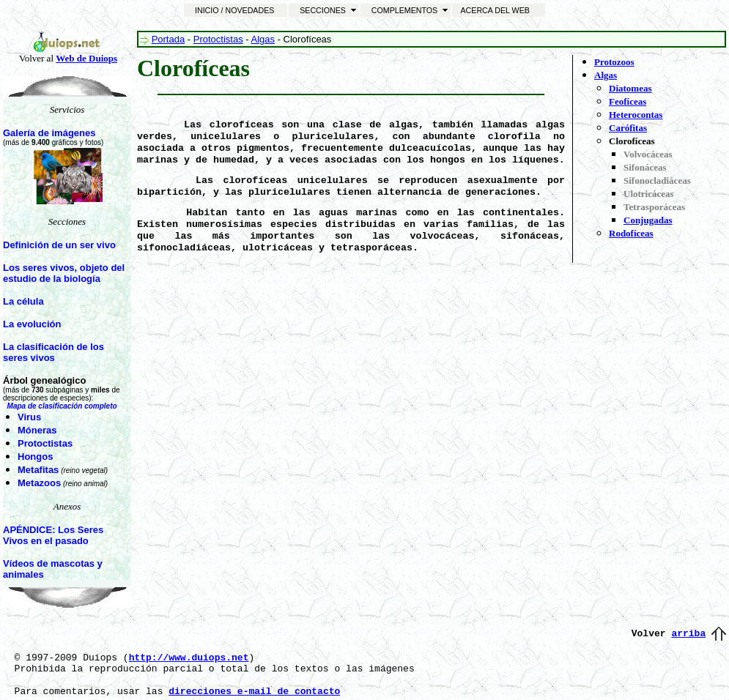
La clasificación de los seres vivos (53, 352)
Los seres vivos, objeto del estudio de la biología (64, 273)
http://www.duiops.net (189, 658)
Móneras (37, 430)
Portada (169, 39)
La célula (23, 301)
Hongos (35, 457)
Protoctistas (45, 443)
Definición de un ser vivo (59, 245)
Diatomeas (630, 88)
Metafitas (38, 470)
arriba (688, 634)
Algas (263, 39)
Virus (29, 417)
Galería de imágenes (49, 133)
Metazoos (39, 483)
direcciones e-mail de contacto (254, 692)
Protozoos (614, 62)
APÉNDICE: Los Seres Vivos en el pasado (53, 535)
